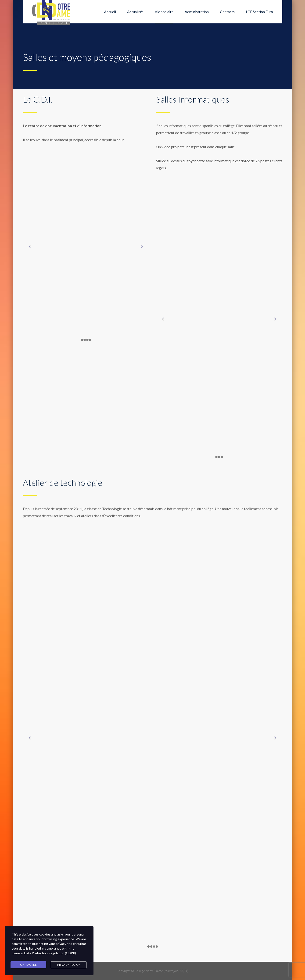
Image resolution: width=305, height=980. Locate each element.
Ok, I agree (29, 965)
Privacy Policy (69, 965)
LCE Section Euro (259, 12)
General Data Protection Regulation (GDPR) (44, 953)
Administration (197, 12)
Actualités (135, 12)
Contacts (227, 12)
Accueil (110, 12)
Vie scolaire (164, 12)
